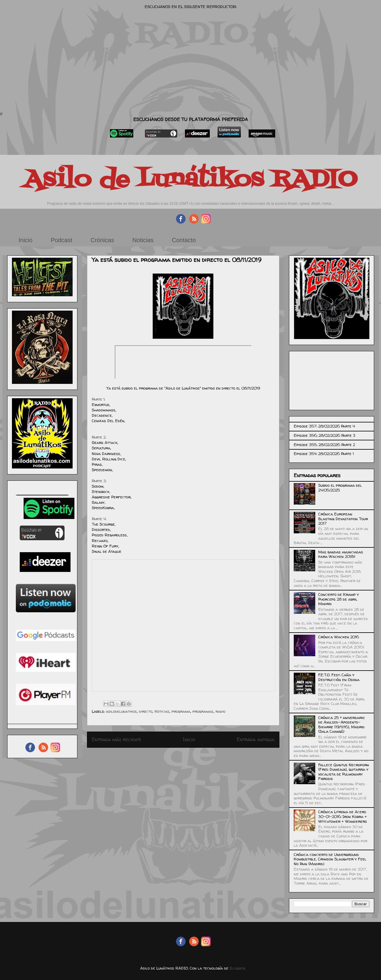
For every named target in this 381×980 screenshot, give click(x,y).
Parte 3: (99, 481)
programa (181, 711)
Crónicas (102, 240)
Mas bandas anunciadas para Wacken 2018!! (341, 554)
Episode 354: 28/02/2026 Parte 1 (324, 454)
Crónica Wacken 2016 (339, 637)
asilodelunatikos (121, 711)
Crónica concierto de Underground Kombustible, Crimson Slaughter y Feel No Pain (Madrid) (330, 859)
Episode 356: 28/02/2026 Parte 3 (325, 435)
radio (220, 711)
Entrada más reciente (117, 739)
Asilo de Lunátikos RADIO (191, 180)
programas (203, 711)
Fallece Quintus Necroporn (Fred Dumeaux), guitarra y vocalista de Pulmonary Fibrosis (344, 772)
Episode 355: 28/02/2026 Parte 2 (324, 445)
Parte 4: (99, 519)
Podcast (62, 240)
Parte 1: (98, 399)
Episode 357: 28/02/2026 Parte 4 (324, 426)
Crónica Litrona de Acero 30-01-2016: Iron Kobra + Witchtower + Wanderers (343, 816)
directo (146, 711)
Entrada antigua (256, 739)
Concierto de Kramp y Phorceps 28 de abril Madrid (339, 599)
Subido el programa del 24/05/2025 (340, 488)
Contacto (184, 240)
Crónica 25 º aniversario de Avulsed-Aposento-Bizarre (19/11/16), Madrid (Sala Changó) (341, 725)
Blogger (237, 968)
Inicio (26, 240)
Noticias (143, 240)
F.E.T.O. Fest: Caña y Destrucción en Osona (339, 677)
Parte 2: (99, 437)
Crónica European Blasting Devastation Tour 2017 (343, 519)
